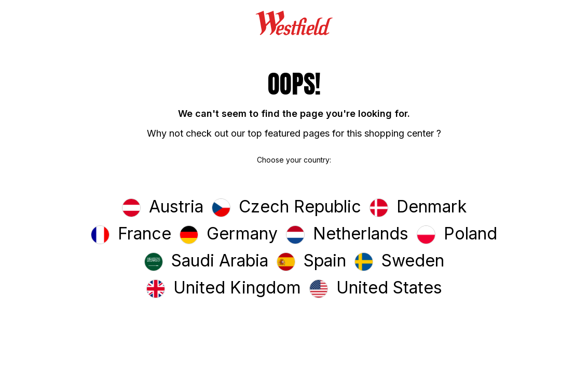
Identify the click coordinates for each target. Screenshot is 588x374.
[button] (163, 208)
